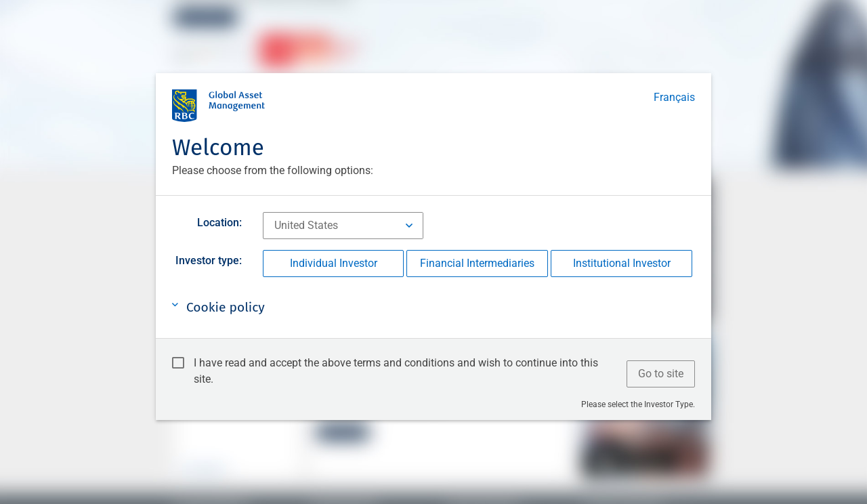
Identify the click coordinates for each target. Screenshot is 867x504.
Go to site (661, 374)
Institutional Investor (622, 263)
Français (674, 97)
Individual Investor (334, 263)
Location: (219, 223)
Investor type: (209, 260)
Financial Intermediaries (477, 263)
